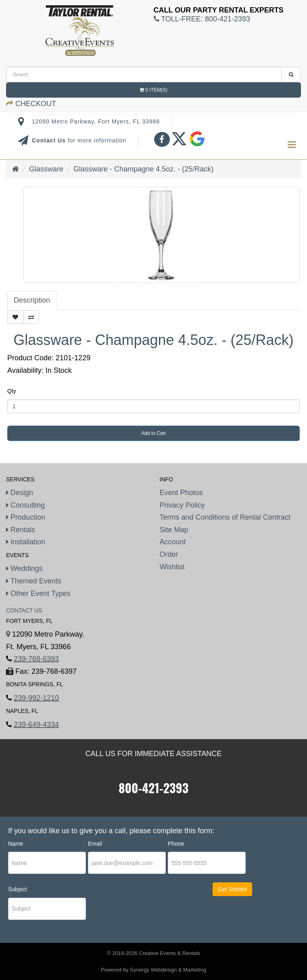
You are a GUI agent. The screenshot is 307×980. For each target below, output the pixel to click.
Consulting (25, 505)
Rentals (21, 530)
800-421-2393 (153, 788)
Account (173, 542)
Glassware (46, 169)
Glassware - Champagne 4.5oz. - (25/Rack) (143, 169)
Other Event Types (38, 593)
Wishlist (172, 567)
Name (16, 844)
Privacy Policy (182, 505)
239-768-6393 (36, 659)
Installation (26, 542)
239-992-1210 (36, 698)
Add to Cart (153, 433)
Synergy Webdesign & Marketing (168, 970)
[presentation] (137, 910)
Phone (176, 844)
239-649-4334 (36, 725)
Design (20, 493)
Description (32, 300)
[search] (144, 74)
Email (95, 844)
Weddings (24, 568)
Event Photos (181, 493)
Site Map (174, 530)
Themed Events (34, 581)
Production (26, 517)
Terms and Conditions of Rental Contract (225, 517)
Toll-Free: (202, 19)
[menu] (292, 145)
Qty (12, 391)
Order (169, 554)
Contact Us (50, 140)
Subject (18, 889)
